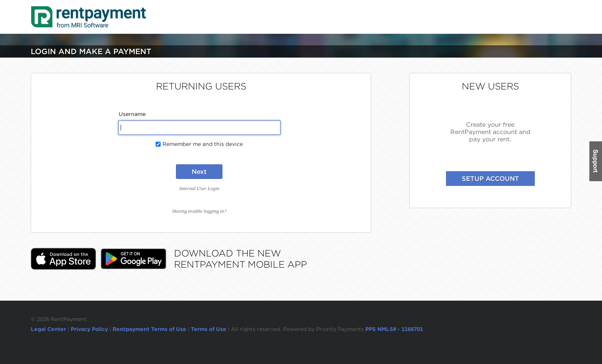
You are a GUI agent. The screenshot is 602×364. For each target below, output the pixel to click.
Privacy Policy (89, 329)
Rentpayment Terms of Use (149, 329)
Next (199, 172)
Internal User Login (199, 188)
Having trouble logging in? (199, 211)
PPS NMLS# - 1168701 (394, 329)
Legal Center (48, 329)
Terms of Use (209, 329)
